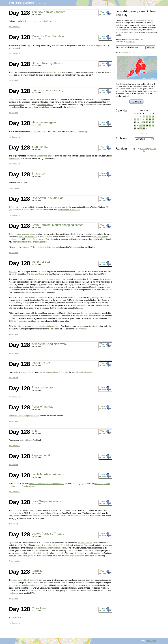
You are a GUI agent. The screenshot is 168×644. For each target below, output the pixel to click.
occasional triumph (45, 105)
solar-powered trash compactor (26, 580)
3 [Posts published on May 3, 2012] (147, 116)
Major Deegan (28, 372)
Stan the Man (40, 147)
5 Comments (14, 561)
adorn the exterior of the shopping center (30, 242)
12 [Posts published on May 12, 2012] (153, 119)
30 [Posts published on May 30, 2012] (144, 128)
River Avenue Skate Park (48, 198)
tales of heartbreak (17, 105)
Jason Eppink (151, 641)
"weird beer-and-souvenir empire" (40, 156)
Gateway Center (37, 274)
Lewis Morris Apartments (48, 474)
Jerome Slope (39, 132)
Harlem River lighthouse (47, 63)
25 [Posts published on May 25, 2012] (150, 125)
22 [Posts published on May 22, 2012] (141, 125)
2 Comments (14, 188)
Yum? (36, 431)
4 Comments (14, 80)
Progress (124, 52)
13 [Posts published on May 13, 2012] (135, 122)
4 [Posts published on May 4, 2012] (150, 116)
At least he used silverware (49, 344)
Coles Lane (39, 608)
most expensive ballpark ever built (42, 21)
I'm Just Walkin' (22, 3)
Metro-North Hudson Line (82, 372)
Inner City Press (16, 99)
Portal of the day (42, 407)
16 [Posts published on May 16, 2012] (144, 122)
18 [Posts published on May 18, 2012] (150, 122)
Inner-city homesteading (47, 90)
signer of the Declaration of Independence (47, 484)
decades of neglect (94, 45)
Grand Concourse (29, 486)
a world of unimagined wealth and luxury (50, 548)
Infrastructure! (41, 363)
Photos (132, 52)
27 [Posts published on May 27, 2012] (135, 128)
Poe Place (17, 617)
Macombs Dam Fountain (48, 36)
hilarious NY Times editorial (34, 247)
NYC (45, 4)
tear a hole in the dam (18, 316)
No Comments (14, 27)
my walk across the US (144, 20)
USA (39, 4)
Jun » (147, 133)
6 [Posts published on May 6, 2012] (135, 119)
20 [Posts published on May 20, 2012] (135, 125)
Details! (119, 35)
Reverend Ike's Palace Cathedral (55, 545)
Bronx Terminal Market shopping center (57, 225)
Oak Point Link (81, 329)
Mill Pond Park (41, 262)
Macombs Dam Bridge (55, 372)
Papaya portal (41, 455)
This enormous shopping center (22, 234)
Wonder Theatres (85, 543)
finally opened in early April (69, 210)
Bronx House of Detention (43, 239)
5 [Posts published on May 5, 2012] (153, 116)
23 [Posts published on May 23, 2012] (144, 125)
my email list (130, 42)
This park (13, 207)
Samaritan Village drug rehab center (24, 416)
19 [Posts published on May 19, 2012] (153, 122)
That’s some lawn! (44, 387)
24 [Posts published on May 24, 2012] (147, 125)
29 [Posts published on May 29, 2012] (141, 128)
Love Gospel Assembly (47, 501)
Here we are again (44, 122)
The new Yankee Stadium (48, 12)
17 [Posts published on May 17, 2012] (147, 122)
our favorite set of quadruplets (48, 326)
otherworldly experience (74, 556)
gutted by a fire (15, 513)
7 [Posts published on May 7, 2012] (138, 119)
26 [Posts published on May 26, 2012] (153, 125)
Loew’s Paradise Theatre (48, 534)
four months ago (81, 132)
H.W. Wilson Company (52, 72)
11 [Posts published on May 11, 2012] (150, 119)
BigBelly (37, 571)
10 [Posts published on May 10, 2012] (147, 119)
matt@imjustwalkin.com (134, 39)
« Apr (141, 133)
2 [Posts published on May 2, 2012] (144, 116)
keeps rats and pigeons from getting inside (30, 585)
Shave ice (38, 173)
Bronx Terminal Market (28, 237)
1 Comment (13, 113)
